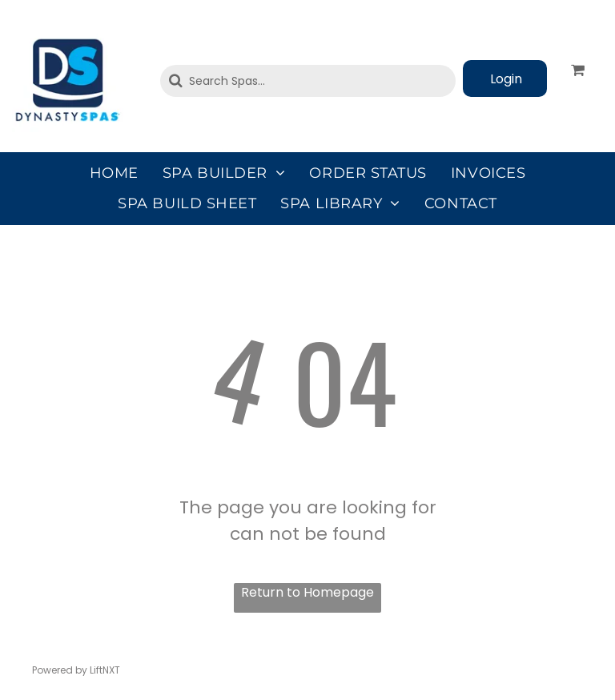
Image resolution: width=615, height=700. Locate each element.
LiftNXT (105, 670)
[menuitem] (114, 173)
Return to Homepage (307, 592)
